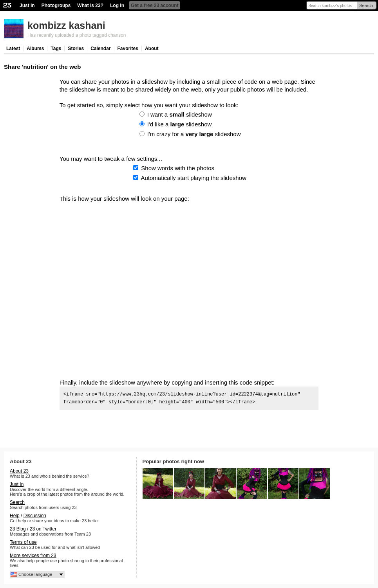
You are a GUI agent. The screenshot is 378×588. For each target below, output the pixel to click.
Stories (76, 49)
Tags (56, 49)
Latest (13, 49)
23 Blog (18, 529)
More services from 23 (33, 556)
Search (366, 5)
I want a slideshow (180, 114)
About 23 (19, 471)
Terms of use (23, 542)
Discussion (35, 516)
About (152, 49)
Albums (35, 49)
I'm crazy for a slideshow (194, 134)
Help (15, 516)
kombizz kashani (66, 25)
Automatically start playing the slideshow (194, 178)
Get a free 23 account (155, 5)
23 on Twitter (43, 529)
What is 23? (90, 5)
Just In (27, 5)
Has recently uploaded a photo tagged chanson (77, 35)
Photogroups (56, 5)
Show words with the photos (178, 168)
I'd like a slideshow (180, 124)
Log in (117, 5)
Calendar (100, 49)
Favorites (128, 49)
